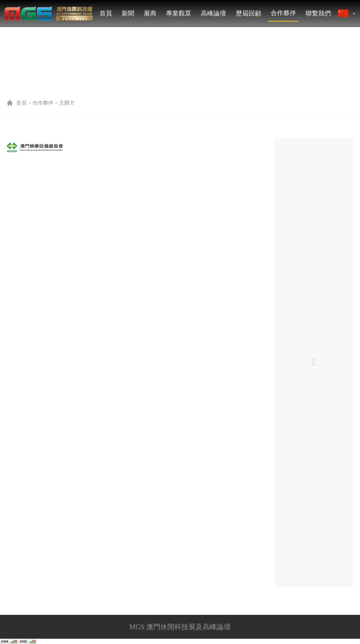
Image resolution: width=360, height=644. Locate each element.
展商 (150, 13)
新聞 (128, 13)
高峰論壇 (213, 13)
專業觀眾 (179, 13)
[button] (354, 13)
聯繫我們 (318, 13)
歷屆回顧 (249, 13)
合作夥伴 (283, 13)
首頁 (106, 13)
